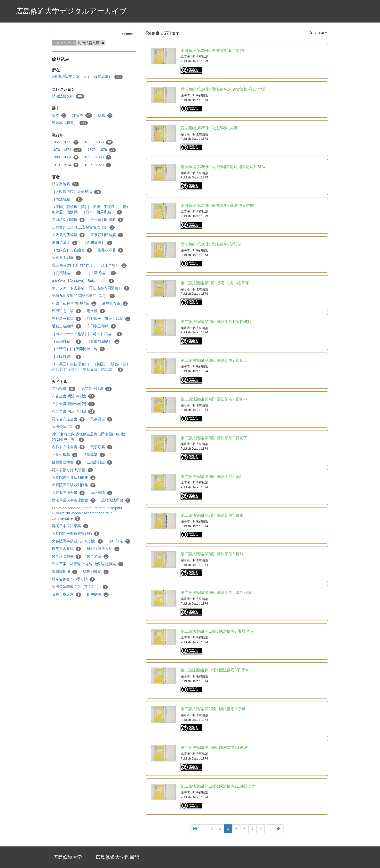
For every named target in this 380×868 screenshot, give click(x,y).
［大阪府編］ (66, 357)
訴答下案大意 (66, 595)
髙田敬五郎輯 (101, 326)
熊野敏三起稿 (66, 319)
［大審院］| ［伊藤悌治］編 (78, 349)
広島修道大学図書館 (118, 857)
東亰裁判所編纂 (107, 235)
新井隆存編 (115, 303)
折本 (59, 115)
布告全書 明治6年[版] (73, 396)
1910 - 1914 (65, 165)
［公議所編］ (66, 273)
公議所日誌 (99, 462)
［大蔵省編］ (101, 273)
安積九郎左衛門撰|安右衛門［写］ (83, 296)
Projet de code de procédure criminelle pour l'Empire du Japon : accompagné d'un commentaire (87, 513)
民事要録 (101, 419)
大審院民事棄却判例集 (74, 478)
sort (323, 33)
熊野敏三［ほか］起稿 (109, 319)
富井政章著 (110, 250)
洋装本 (82, 115)
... (269, 829)
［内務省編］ (98, 243)
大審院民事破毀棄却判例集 (77, 541)
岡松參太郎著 (66, 258)
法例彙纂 (94, 455)
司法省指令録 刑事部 (72, 470)
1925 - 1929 (98, 165)
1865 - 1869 (99, 142)
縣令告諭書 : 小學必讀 (73, 579)
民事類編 (98, 557)
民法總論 (101, 493)
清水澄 (96, 311)
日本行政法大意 (103, 549)
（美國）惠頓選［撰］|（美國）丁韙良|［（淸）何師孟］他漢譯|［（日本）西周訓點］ (91, 209)
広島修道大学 (68, 857)
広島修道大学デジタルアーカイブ (71, 11)
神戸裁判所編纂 (107, 220)
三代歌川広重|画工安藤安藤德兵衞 (83, 227)
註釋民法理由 (116, 500)
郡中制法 (98, 595)
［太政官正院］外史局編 (76, 192)
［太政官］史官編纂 (72, 250)
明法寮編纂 (65, 184)
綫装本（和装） (70, 123)
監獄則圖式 (96, 572)
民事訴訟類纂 (66, 557)
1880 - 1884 (65, 157)
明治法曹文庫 (68, 96)
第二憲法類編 (97, 389)
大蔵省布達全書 (68, 493)
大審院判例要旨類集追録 (75, 534)
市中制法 (119, 541)
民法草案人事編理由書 (74, 500)
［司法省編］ (67, 199)
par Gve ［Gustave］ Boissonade (83, 281)
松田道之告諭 (66, 311)
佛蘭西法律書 (66, 462)
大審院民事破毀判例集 (74, 485)
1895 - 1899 (98, 157)
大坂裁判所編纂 (68, 235)
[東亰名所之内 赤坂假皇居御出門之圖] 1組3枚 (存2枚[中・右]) (89, 437)
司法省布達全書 (68, 419)
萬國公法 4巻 (66, 427)
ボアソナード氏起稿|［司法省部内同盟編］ (91, 288)
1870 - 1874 (67, 150)
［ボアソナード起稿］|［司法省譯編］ (87, 334)
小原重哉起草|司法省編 (74, 303)
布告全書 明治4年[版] (73, 411)
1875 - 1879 (102, 150)
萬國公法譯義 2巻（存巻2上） (80, 587)
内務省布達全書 (68, 447)
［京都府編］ (66, 342)
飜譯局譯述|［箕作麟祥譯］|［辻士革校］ (89, 265)
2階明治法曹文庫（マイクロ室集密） (87, 77)
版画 (105, 115)
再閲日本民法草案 (70, 526)
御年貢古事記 (66, 549)
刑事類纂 (101, 447)
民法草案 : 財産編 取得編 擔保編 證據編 (88, 564)
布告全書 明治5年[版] (73, 404)
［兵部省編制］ (103, 342)
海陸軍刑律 (65, 572)
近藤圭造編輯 (66, 326)
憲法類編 (64, 389)
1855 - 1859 (65, 142)
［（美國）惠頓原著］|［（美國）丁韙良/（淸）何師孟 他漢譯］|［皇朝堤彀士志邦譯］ (91, 367)
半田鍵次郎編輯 (68, 220)
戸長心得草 (65, 455)
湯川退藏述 (65, 243)
